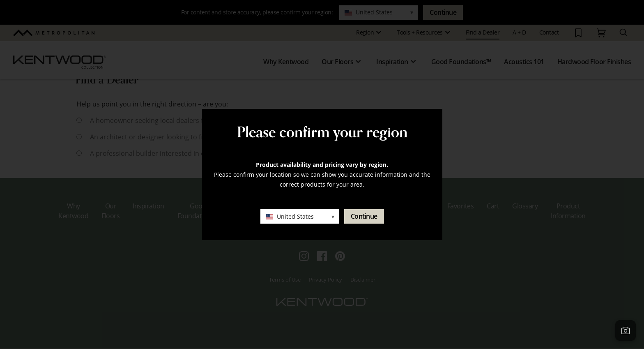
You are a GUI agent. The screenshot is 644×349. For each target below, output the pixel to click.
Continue (364, 216)
